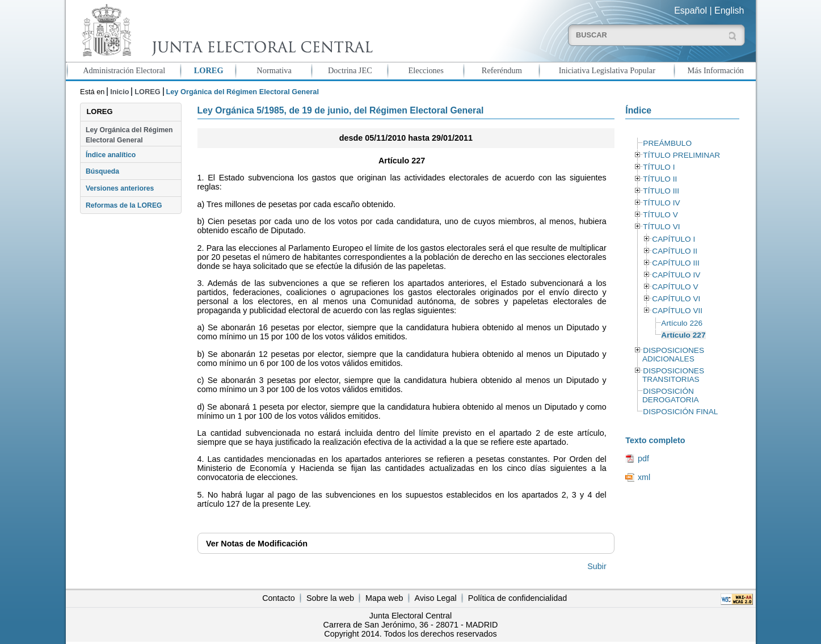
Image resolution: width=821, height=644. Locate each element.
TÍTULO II (660, 179)
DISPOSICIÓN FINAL (680, 412)
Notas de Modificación (257, 544)
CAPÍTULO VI (676, 299)
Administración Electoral (124, 70)
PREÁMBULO (667, 143)
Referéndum (502, 70)
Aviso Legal (436, 598)
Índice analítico (111, 155)
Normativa (274, 70)
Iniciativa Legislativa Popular (607, 70)
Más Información (716, 70)
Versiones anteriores (120, 188)
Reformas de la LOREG (124, 205)
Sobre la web (330, 598)
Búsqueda (102, 171)
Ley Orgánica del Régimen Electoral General (129, 135)
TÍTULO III (661, 191)
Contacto (279, 598)
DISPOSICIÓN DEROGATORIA (671, 395)
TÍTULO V (660, 215)
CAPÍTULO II (675, 251)
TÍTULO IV (661, 203)
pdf (643, 458)
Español (691, 10)
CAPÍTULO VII (677, 311)
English (729, 10)
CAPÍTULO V (675, 287)
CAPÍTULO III (675, 263)
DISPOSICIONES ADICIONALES (673, 355)
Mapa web (384, 598)
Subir (597, 566)
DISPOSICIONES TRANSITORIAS (673, 375)
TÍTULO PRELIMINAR (681, 155)
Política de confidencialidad (517, 598)
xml (644, 477)
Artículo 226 (682, 323)
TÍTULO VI (661, 227)
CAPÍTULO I (673, 239)
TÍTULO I (659, 167)
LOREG (209, 70)
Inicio (119, 92)
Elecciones (426, 70)
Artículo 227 (683, 335)
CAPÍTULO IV (676, 275)
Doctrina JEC (350, 70)
